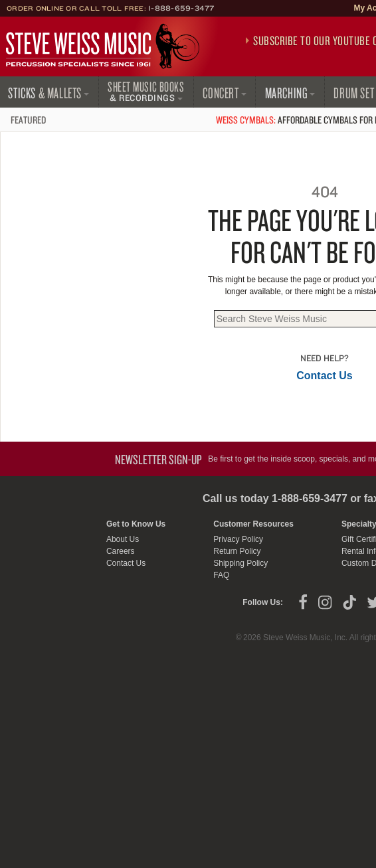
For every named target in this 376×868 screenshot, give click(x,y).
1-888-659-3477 (181, 8)
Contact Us (324, 376)
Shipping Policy (240, 563)
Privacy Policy (238, 539)
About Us (123, 539)
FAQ (221, 575)
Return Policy (237, 551)
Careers (121, 551)
